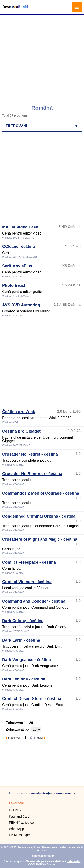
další (40, 738)
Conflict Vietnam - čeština (27, 582)
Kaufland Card (19, 817)
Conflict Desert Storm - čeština (32, 699)
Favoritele (16, 803)
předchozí (14, 738)
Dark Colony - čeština (23, 621)
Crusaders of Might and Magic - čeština (40, 539)
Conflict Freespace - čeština (29, 562)
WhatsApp (16, 829)
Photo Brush (14, 286)
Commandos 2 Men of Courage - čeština (41, 493)
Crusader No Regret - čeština (30, 454)
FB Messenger (19, 835)
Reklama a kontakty (42, 856)
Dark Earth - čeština (21, 640)
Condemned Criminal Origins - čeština (39, 516)
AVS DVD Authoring (21, 305)
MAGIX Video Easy (20, 227)
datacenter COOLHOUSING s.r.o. (54, 863)
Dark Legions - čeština (24, 679)
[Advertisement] (42, 58)
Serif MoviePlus (17, 266)
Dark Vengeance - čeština (27, 660)
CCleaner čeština (19, 247)
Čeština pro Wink (19, 412)
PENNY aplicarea (22, 823)
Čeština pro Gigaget (21, 431)
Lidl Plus (15, 810)
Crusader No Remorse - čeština (32, 474)
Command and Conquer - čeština (34, 601)
